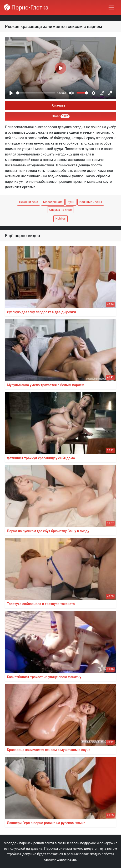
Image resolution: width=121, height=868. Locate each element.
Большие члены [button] (91, 202)
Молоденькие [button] (53, 202)
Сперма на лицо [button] (61, 210)
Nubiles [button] (60, 218)
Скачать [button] (59, 106)
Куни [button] (71, 202)
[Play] (11, 93)
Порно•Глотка (26, 8)
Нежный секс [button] (28, 202)
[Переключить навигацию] (111, 7)
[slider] (36, 93)
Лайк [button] (60, 116)
